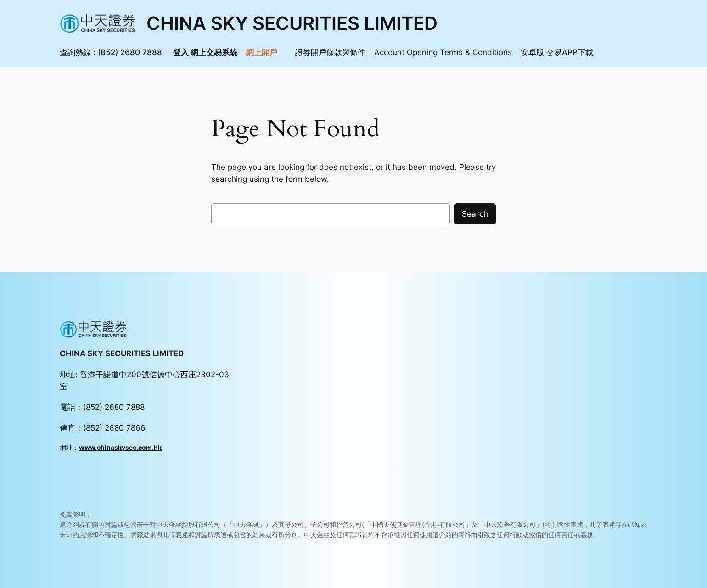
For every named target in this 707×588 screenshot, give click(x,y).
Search (475, 214)
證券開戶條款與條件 (330, 52)
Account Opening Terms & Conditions (443, 52)
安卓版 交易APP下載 (557, 52)
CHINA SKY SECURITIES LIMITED (292, 23)
